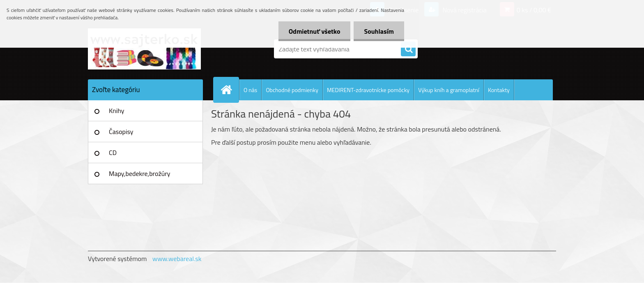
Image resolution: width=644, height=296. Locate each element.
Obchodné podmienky (292, 90)
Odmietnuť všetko (315, 31)
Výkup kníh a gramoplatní (449, 90)
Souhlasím (379, 31)
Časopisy (121, 132)
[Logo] (144, 49)
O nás (250, 90)
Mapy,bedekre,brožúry (139, 173)
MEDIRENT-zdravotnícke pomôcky (368, 90)
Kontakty (499, 90)
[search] (408, 49)
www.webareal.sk (177, 259)
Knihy (116, 111)
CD (113, 153)
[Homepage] (230, 90)
